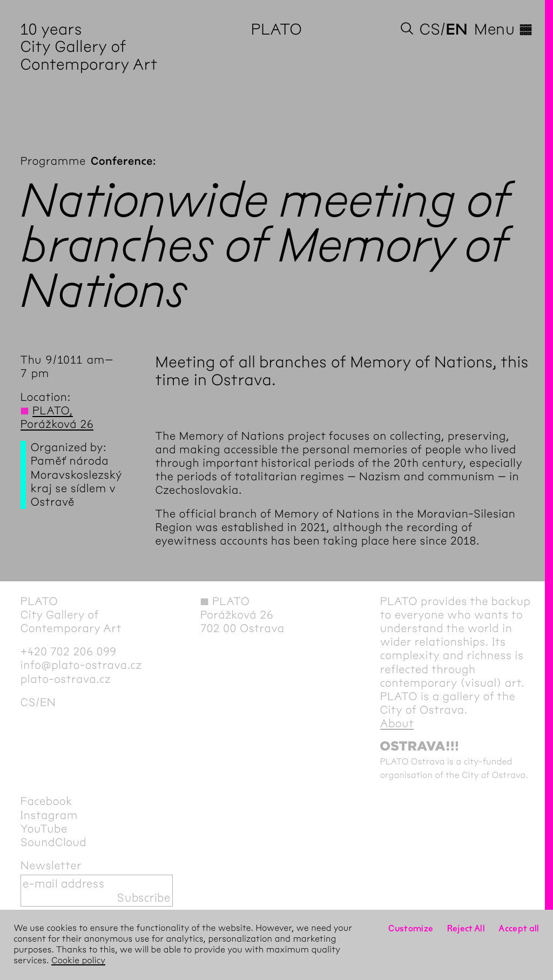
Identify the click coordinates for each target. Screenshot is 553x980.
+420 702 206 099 (69, 652)
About (397, 724)
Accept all (519, 928)
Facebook (46, 801)
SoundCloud (53, 843)
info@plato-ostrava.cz (81, 665)
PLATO (277, 29)
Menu (503, 29)
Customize (411, 928)
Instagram (49, 815)
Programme (53, 161)
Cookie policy (78, 961)
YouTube (44, 829)
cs (430, 29)
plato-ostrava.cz (66, 679)
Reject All (466, 928)
